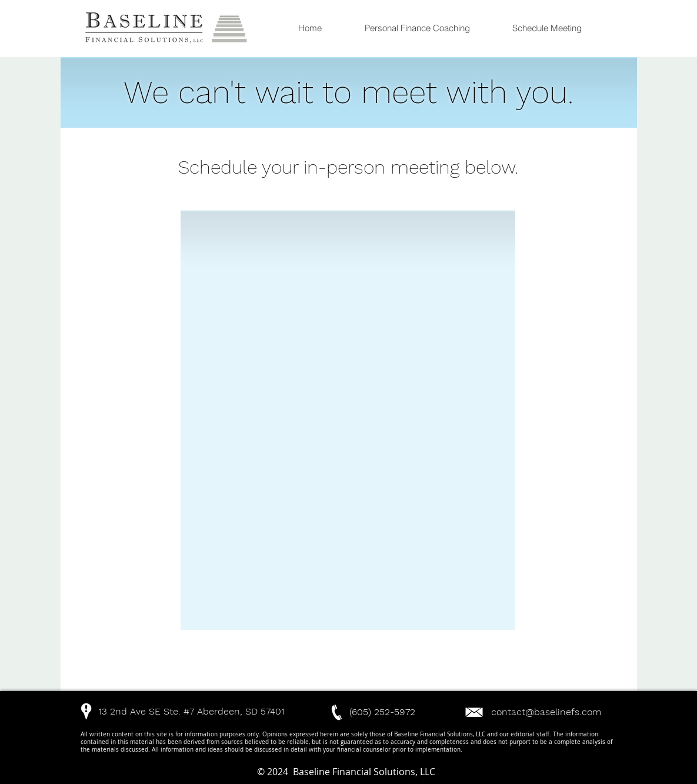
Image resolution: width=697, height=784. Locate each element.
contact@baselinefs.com (546, 712)
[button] (148, 711)
